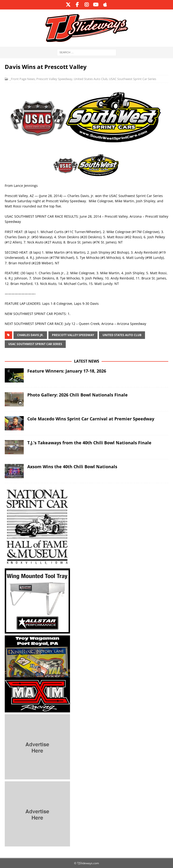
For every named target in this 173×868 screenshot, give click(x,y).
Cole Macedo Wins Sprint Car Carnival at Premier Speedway (91, 419)
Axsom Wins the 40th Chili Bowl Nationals (72, 467)
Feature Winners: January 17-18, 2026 (67, 371)
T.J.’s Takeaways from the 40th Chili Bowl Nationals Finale (89, 443)
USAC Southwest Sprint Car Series (133, 79)
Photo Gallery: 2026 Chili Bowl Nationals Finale (77, 395)
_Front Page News (22, 79)
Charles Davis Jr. (30, 335)
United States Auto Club (91, 79)
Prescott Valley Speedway (54, 79)
